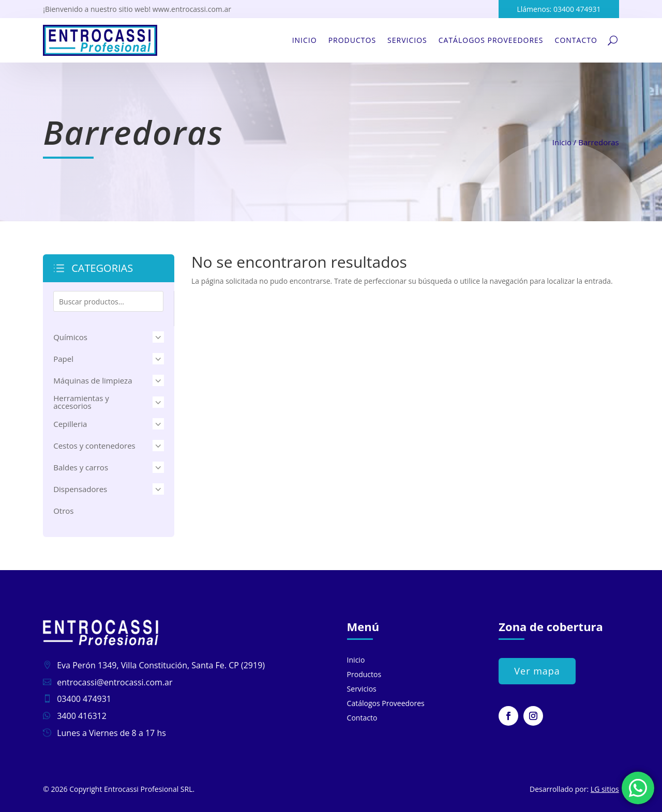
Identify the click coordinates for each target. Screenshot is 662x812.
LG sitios (605, 789)
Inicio (305, 40)
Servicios (407, 40)
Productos (352, 40)
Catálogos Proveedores (491, 40)
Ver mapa (537, 671)
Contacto (576, 40)
